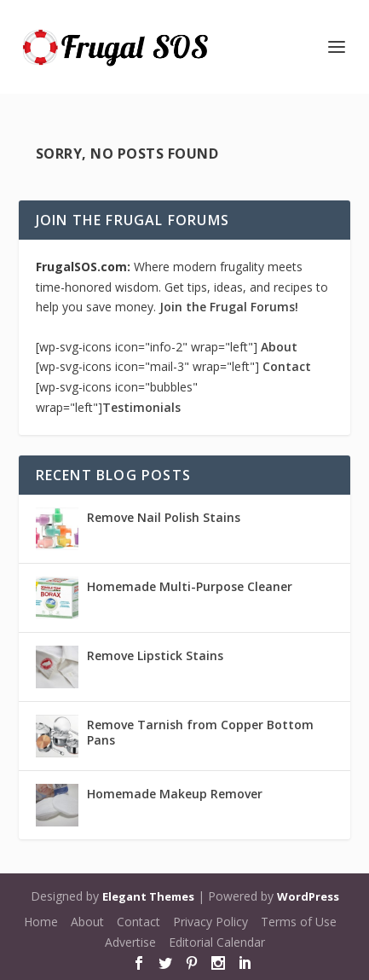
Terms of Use (299, 922)
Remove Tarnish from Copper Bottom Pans (200, 732)
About (279, 347)
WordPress (308, 896)
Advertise (130, 942)
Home (41, 922)
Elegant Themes (148, 896)
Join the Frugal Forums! (229, 307)
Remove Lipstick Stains (155, 655)
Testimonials (141, 407)
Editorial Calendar (217, 942)
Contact (287, 366)
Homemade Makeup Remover (175, 794)
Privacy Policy (210, 922)
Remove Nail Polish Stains (164, 517)
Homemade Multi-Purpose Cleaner (190, 586)
